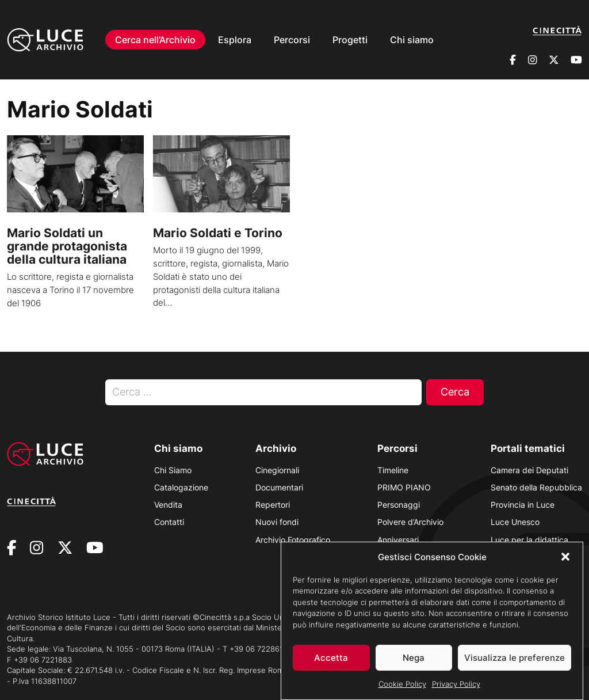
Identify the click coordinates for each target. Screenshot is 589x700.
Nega (414, 662)
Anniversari (398, 540)
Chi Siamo (173, 470)
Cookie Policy (402, 688)
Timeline (393, 470)
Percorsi (292, 32)
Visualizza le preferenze (515, 662)
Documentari (279, 487)
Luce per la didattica (529, 540)
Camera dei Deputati (529, 470)
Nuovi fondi (277, 522)
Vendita (168, 505)
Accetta (331, 662)
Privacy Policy (456, 688)
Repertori (273, 505)
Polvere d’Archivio (410, 522)
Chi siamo (412, 32)
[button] (565, 561)
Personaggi (399, 505)
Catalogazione (181, 487)
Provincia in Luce (523, 505)
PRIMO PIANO (404, 487)
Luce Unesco (515, 522)
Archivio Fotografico (293, 540)
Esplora (235, 32)
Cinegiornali (277, 470)
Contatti (169, 522)
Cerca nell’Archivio (155, 32)
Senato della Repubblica (536, 487)
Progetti (350, 32)
